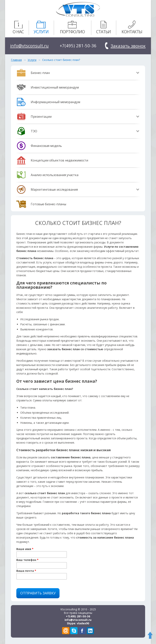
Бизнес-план (40, 73)
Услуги (41, 27)
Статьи (103, 27)
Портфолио (72, 27)
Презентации (41, 117)
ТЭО (34, 131)
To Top (151, 636)
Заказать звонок (128, 46)
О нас (18, 27)
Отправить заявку (38, 593)
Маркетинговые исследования (54, 190)
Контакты (132, 27)
